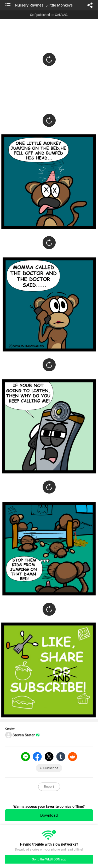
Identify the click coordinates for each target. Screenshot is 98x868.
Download (49, 815)
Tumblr (61, 756)
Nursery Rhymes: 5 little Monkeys (44, 5)
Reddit (73, 756)
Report (49, 787)
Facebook (37, 756)
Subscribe (51, 768)
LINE (26, 756)
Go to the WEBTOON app (49, 859)
